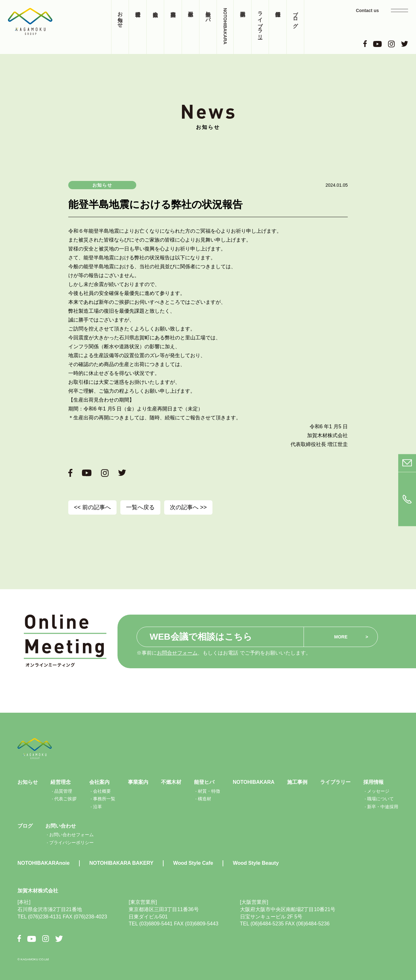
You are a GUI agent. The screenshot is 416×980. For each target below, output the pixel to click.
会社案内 (155, 27)
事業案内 (173, 27)
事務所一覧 (104, 799)
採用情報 (278, 27)
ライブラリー (260, 22)
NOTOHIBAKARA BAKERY (121, 863)
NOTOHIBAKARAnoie (44, 863)
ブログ (295, 17)
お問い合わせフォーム (71, 835)
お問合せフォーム (177, 653)
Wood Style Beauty (256, 863)
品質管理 (63, 791)
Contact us (367, 10)
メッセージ (378, 791)
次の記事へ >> (188, 507)
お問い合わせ (61, 826)
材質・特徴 (209, 791)
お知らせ (120, 17)
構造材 (205, 799)
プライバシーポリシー (71, 843)
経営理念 (138, 27)
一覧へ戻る (140, 507)
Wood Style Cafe (193, 863)
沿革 (97, 807)
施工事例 (242, 27)
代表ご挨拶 (65, 799)
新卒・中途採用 (383, 807)
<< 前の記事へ (92, 507)
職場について (380, 799)
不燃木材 (191, 27)
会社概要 (102, 791)
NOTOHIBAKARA (225, 26)
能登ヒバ (208, 14)
